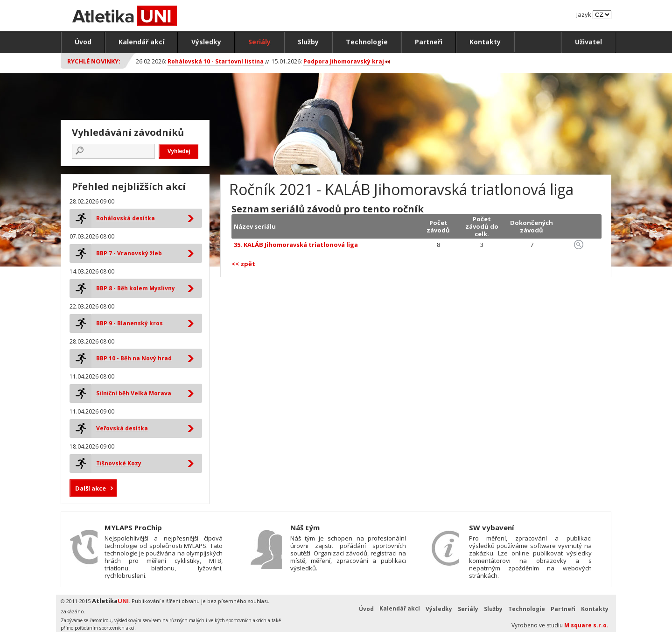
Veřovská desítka (122, 428)
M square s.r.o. (586, 625)
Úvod (83, 42)
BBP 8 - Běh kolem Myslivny (136, 288)
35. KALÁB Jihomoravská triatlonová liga (296, 245)
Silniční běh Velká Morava (134, 393)
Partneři (429, 42)
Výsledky (206, 42)
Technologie (367, 42)
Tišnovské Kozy (119, 463)
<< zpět (243, 264)
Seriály (259, 42)
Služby (308, 42)
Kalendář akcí (141, 42)
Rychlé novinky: (94, 61)
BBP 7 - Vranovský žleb (129, 253)
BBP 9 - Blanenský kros (129, 323)
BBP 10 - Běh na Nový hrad (134, 358)
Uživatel (588, 42)
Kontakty (485, 42)
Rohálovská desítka (126, 218)
